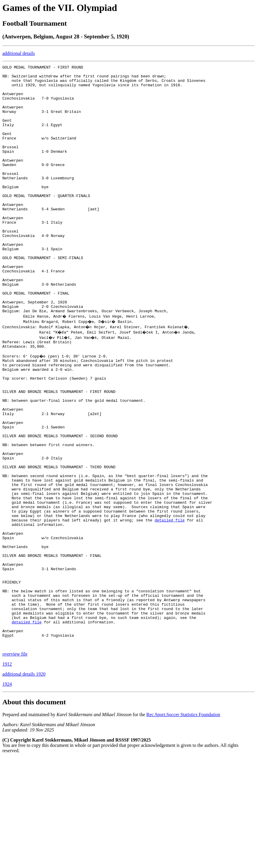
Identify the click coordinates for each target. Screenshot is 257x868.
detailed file (170, 605)
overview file (15, 764)
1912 (7, 774)
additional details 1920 (24, 784)
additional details (19, 53)
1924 (7, 794)
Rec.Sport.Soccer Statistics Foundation (183, 824)
